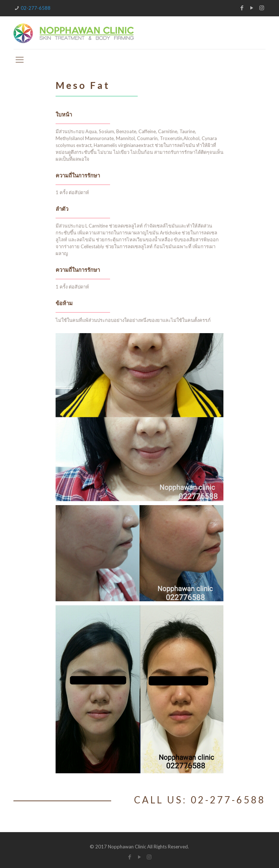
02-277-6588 (36, 8)
